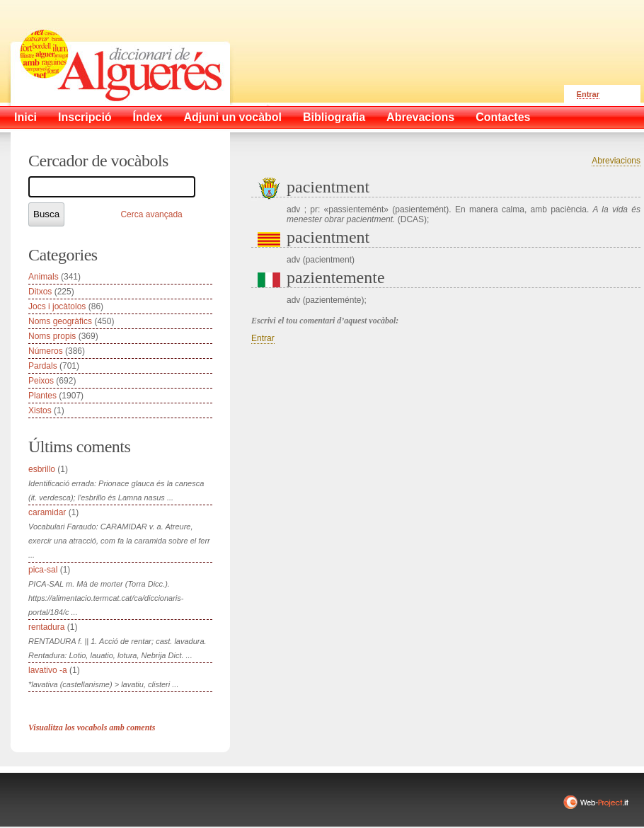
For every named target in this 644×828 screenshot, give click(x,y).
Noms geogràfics (60, 321)
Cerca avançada (151, 214)
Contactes (503, 117)
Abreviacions (616, 161)
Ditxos (40, 292)
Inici (25, 117)
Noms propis (52, 336)
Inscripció (85, 117)
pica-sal (43, 570)
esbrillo (42, 469)
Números (46, 351)
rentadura (46, 627)
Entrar (588, 94)
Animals (44, 277)
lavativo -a (48, 670)
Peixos (41, 381)
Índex (148, 117)
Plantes (42, 396)
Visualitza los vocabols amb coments (92, 728)
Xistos (40, 410)
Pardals (43, 366)
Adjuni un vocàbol (232, 117)
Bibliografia (334, 117)
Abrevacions (420, 117)
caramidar (47, 512)
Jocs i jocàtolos (57, 306)
